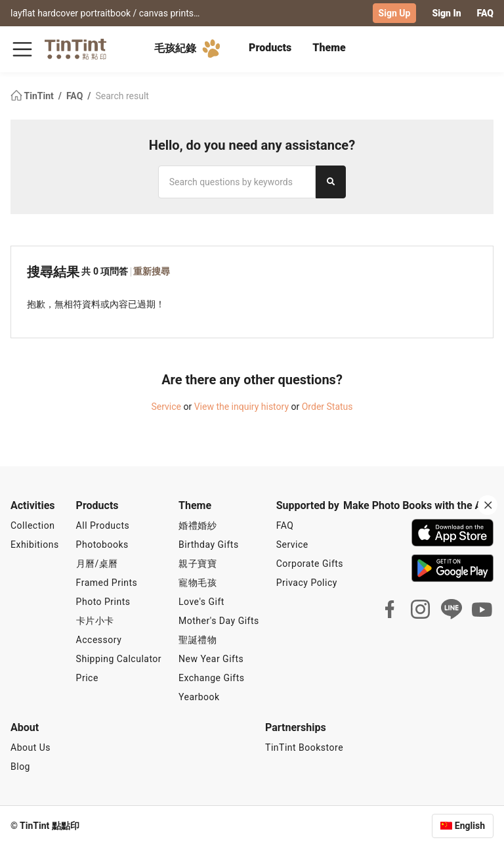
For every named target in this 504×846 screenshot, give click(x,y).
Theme (329, 48)
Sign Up (395, 13)
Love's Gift (201, 602)
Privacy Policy (307, 583)
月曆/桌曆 (97, 564)
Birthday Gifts (209, 545)
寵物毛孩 (198, 583)
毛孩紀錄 (190, 49)
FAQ (485, 13)
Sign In (446, 13)
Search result (122, 96)
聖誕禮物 (198, 640)
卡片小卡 (95, 621)
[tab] (270, 49)
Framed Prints (107, 583)
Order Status (327, 407)
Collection (32, 525)
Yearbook (199, 697)
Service (166, 407)
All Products (103, 525)
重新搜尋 (152, 271)
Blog (20, 767)
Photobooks (102, 545)
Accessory (99, 640)
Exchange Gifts (212, 678)
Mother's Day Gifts (219, 621)
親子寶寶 (198, 564)
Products (270, 48)
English (470, 826)
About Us (31, 747)
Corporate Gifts (310, 564)
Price (87, 678)
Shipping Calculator (119, 659)
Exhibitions (35, 545)
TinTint (33, 96)
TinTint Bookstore (304, 747)
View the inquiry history (241, 407)
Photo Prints (103, 602)
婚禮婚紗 (198, 525)
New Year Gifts (211, 659)
